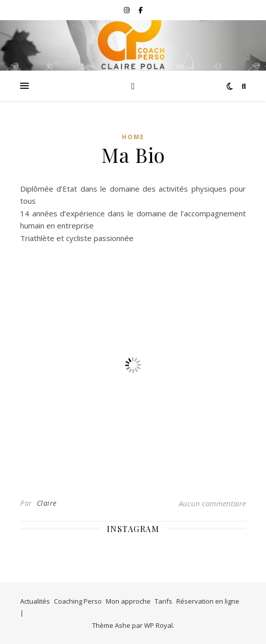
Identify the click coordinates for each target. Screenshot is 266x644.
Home (133, 137)
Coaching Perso (78, 601)
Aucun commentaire (212, 503)
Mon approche (128, 601)
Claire (47, 503)
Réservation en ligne (208, 601)
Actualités (35, 601)
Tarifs (163, 601)
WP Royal (158, 625)
